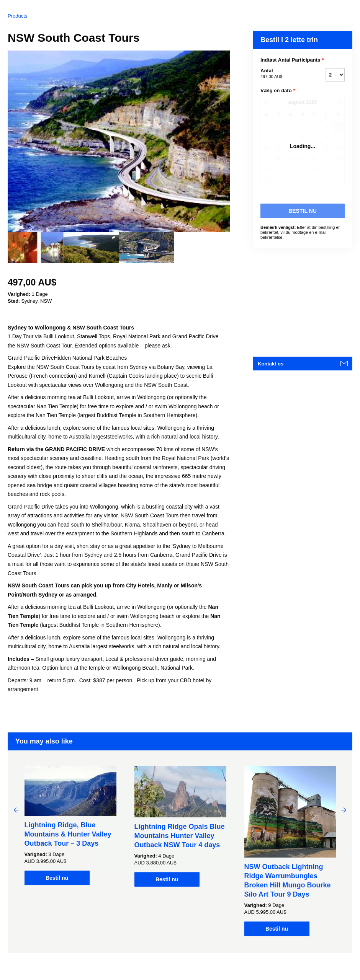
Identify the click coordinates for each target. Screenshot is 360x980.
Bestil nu (57, 878)
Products (17, 16)
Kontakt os (271, 364)
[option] (35, 248)
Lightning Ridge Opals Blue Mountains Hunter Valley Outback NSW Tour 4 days (180, 836)
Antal (283, 74)
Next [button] (344, 810)
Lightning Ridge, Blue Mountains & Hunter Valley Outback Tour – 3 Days (68, 834)
